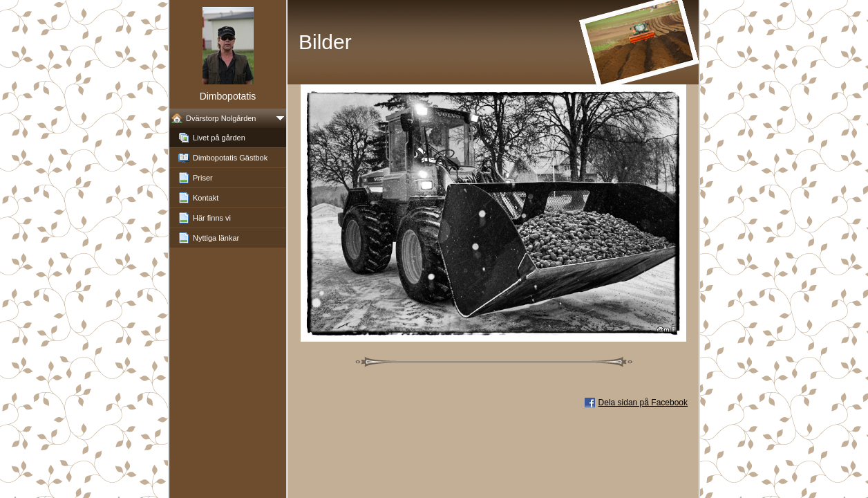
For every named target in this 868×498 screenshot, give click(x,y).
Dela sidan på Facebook (643, 403)
